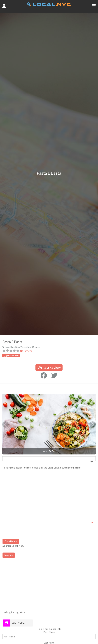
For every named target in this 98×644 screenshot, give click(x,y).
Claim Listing (11, 541)
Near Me (9, 555)
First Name (49, 632)
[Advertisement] (29, 587)
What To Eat (18, 623)
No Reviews (26, 351)
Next (93, 522)
